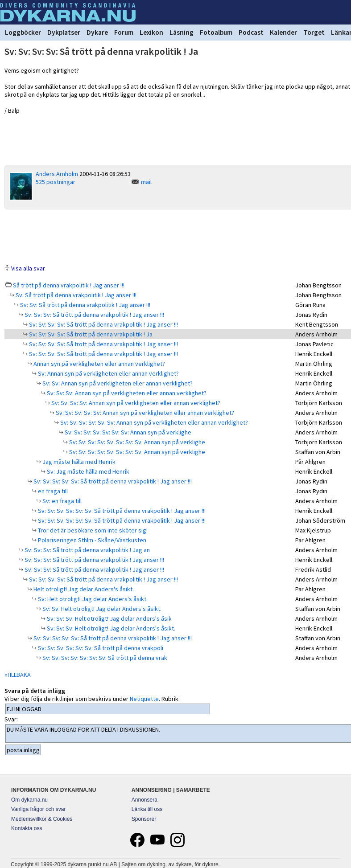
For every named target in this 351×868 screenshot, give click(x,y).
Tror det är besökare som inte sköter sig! (92, 530)
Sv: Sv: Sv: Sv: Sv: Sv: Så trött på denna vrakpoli (100, 648)
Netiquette (144, 699)
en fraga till (52, 491)
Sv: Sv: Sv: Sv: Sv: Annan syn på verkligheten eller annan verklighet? (144, 413)
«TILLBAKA (18, 675)
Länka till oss (147, 809)
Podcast (251, 32)
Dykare (97, 32)
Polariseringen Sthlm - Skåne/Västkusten (91, 540)
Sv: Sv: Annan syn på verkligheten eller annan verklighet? (117, 383)
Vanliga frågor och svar (39, 809)
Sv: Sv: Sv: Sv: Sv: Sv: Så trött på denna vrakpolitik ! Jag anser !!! (121, 511)
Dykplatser (64, 32)
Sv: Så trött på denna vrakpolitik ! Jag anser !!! (75, 295)
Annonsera (145, 800)
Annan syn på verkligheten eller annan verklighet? (99, 364)
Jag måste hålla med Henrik (78, 462)
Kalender (283, 32)
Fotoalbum (216, 32)
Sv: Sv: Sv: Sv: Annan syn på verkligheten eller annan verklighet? (135, 403)
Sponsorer (144, 819)
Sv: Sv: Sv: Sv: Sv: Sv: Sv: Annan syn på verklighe (127, 432)
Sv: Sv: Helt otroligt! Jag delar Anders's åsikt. (101, 609)
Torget (314, 32)
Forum (124, 32)
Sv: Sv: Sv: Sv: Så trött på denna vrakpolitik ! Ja (90, 334)
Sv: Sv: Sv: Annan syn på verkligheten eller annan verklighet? (126, 393)
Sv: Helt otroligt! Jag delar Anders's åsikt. (92, 599)
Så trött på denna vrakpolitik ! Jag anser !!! (69, 285)
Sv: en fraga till (61, 501)
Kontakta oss (27, 828)
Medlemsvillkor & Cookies (42, 819)
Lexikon (151, 32)
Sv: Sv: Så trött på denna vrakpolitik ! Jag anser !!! (85, 305)
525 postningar (56, 182)
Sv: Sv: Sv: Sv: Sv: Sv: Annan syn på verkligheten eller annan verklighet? (153, 422)
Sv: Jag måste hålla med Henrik (87, 471)
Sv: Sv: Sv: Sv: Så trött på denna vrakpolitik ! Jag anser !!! (103, 324)
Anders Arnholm (57, 174)
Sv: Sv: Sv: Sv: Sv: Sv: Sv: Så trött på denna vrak (104, 658)
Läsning (182, 32)
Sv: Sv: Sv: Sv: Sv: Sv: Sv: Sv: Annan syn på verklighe (136, 442)
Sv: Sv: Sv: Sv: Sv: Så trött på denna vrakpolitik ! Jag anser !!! (112, 481)
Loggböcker (23, 32)
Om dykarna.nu (29, 800)
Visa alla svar (28, 268)
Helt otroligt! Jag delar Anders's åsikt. (83, 589)
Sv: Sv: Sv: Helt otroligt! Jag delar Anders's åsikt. (110, 628)
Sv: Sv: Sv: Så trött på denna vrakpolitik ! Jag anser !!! (94, 315)
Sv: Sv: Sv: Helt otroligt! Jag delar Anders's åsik (109, 618)
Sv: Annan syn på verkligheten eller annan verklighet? (108, 373)
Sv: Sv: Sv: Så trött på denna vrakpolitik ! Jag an (87, 550)
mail (146, 182)
